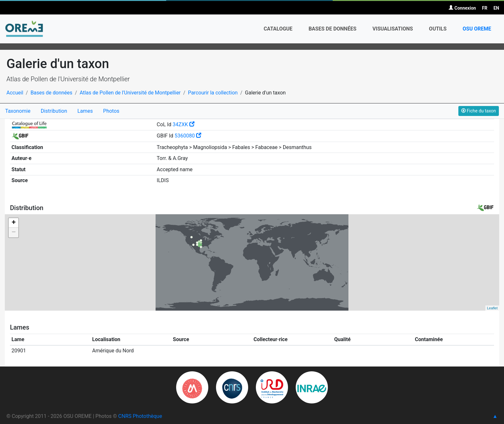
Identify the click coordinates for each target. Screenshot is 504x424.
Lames (85, 111)
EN (496, 8)
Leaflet (492, 308)
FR (485, 8)
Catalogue (278, 29)
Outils (438, 29)
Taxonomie (18, 111)
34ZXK (184, 124)
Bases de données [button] (333, 29)
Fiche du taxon (479, 111)
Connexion (462, 8)
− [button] (14, 233)
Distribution (54, 111)
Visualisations (393, 29)
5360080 (188, 136)
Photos (111, 111)
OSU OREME (477, 29)
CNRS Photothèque (140, 416)
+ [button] (14, 223)
